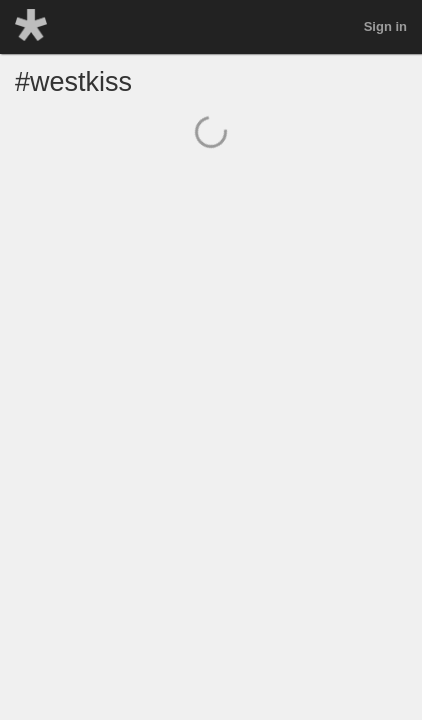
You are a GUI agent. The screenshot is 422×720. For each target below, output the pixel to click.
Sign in (385, 26)
